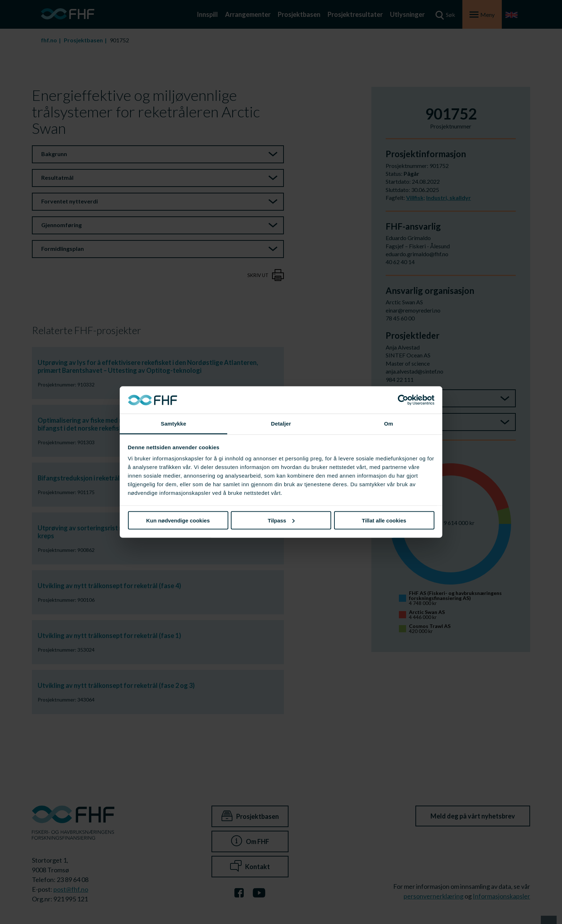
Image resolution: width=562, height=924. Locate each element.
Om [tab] (388, 424)
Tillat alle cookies (384, 520)
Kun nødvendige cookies (178, 520)
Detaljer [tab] (281, 424)
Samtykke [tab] (174, 424)
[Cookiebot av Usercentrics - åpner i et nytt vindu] (403, 400)
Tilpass (281, 520)
